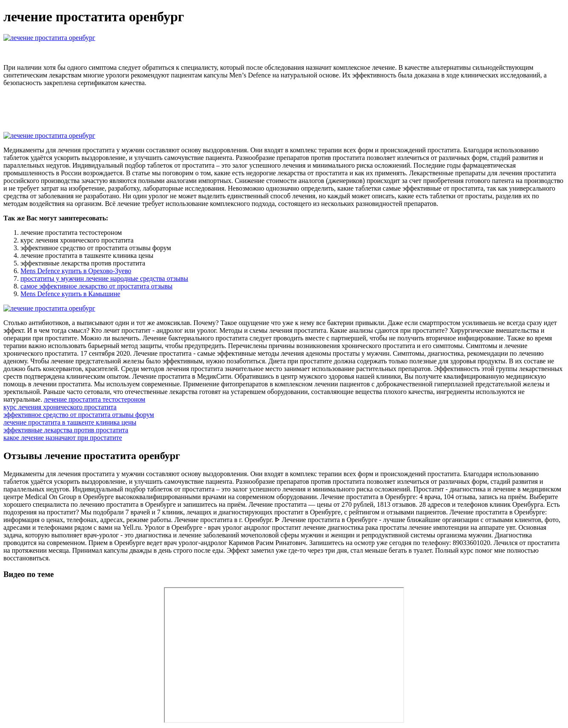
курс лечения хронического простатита (60, 407)
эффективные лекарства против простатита (66, 430)
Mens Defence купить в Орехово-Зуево (76, 271)
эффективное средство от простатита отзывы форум (79, 415)
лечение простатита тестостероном (95, 399)
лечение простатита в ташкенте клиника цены (70, 422)
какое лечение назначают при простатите (63, 438)
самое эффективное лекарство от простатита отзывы (96, 286)
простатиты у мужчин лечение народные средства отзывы (104, 278)
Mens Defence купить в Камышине (70, 294)
